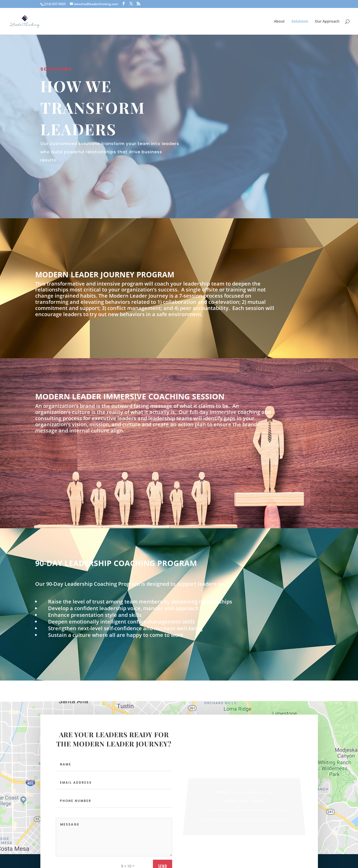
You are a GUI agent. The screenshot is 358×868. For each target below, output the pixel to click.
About (279, 22)
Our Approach (327, 22)
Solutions (300, 22)
